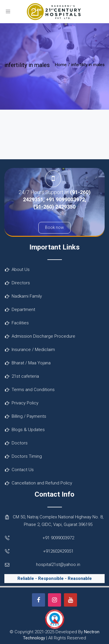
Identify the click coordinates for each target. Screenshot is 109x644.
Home (61, 65)
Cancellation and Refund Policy (42, 483)
